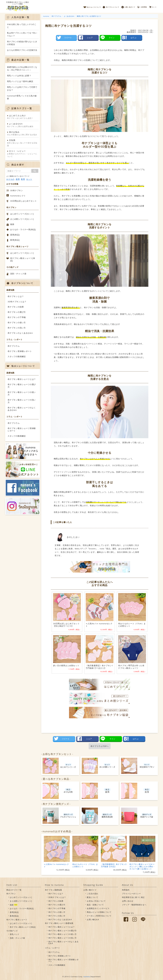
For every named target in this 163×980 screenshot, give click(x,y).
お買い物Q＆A (93, 919)
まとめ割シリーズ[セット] (22, 219)
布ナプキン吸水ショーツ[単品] (23, 259)
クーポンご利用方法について (99, 916)
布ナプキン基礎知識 (53, 890)
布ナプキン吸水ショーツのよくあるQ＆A (22, 409)
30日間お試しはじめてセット (23, 201)
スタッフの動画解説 (17, 356)
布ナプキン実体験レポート (20, 351)
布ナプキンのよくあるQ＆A (20, 333)
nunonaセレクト (18, 196)
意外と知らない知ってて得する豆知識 (23, 143)
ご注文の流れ (93, 894)
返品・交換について (95, 905)
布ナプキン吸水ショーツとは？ (22, 379)
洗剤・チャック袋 (18, 274)
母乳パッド (15, 934)
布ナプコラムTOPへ (100, 746)
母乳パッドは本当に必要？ (19, 76)
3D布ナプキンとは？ (17, 302)
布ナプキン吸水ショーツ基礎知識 (59, 923)
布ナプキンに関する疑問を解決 (23, 125)
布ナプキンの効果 (16, 307)
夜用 (23, 179)
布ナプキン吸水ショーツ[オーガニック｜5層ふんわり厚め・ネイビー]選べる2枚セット (142, 866)
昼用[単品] (15, 235)
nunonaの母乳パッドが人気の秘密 (22, 97)
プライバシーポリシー (131, 894)
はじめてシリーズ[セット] (22, 214)
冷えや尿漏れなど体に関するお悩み (23, 133)
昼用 (18, 179)
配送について (93, 897)
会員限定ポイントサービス (98, 908)
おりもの (10, 179)
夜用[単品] (15, 240)
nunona (87, 977)
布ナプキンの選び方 (17, 312)
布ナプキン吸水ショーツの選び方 (22, 386)
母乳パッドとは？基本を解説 (20, 81)
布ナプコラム (14, 346)
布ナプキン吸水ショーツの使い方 (22, 393)
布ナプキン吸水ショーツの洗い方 (22, 401)
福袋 (12, 224)
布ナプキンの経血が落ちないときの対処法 (22, 43)
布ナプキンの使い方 (17, 322)
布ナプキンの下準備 (17, 317)
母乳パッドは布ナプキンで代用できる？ (22, 88)
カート (153, 6)
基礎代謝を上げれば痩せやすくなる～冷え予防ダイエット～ (22, 68)
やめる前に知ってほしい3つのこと (22, 26)
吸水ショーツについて (92, 6)
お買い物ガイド (128, 6)
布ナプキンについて (111, 6)
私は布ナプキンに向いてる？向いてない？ (22, 34)
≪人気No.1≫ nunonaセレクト (56, 865)
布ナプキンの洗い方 (17, 328)
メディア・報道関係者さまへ (134, 905)
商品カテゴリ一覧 (14, 890)
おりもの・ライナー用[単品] (23, 229)
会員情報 (142, 6)
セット (29, 179)
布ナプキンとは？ (16, 296)
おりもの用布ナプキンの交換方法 (22, 50)
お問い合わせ (128, 901)
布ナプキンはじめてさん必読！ (23, 117)
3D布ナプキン (17, 190)
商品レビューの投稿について (99, 912)
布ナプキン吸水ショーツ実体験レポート (22, 430)
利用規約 (126, 890)
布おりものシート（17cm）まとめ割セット (85, 865)
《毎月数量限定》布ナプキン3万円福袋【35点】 (114, 865)
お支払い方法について (96, 901)
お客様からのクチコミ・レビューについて (23, 154)
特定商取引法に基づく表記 (133, 897)
